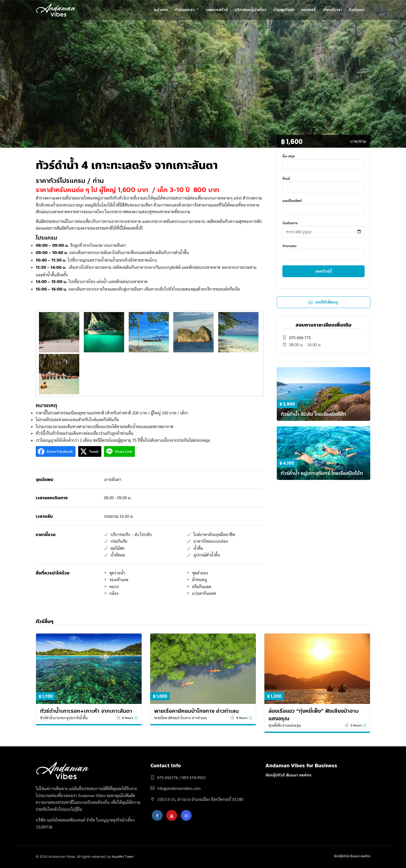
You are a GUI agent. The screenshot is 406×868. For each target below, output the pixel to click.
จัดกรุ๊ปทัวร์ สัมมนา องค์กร (288, 775)
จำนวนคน (324, 250)
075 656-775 (300, 337)
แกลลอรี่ (308, 10)
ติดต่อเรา (357, 10)
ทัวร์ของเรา (185, 10)
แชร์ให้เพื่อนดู (323, 302)
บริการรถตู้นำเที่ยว (250, 10)
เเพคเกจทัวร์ (217, 10)
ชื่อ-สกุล (324, 160)
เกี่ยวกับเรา (332, 10)
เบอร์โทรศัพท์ (324, 205)
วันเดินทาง (324, 227)
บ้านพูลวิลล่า (284, 10)
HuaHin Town (123, 857)
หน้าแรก (161, 10)
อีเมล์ (324, 182)
